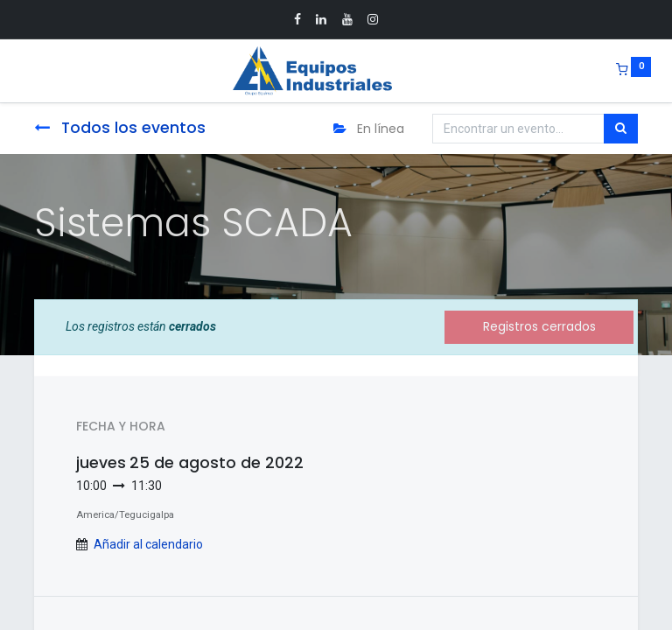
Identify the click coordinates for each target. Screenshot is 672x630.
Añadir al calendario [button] (148, 544)
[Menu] (22, 71)
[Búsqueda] (621, 129)
